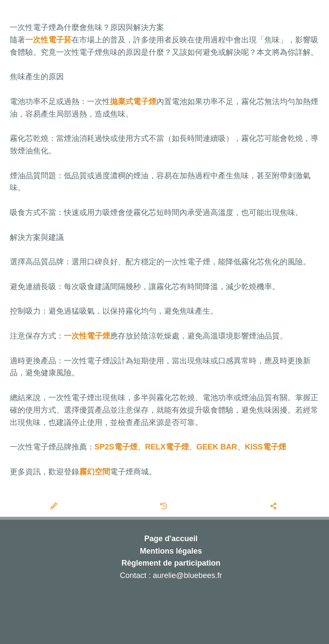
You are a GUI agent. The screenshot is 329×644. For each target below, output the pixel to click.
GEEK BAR (217, 447)
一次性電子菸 (48, 40)
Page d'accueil (171, 539)
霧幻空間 (95, 472)
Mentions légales (171, 551)
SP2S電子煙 (116, 447)
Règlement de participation (171, 563)
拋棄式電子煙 (133, 102)
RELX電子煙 (167, 447)
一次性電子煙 (87, 336)
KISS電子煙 (266, 447)
